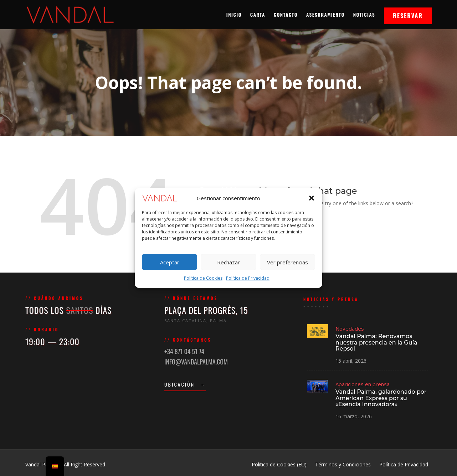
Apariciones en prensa (363, 384)
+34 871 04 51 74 (185, 351)
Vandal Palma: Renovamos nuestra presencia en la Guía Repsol (376, 343)
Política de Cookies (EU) (279, 464)
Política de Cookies (203, 278)
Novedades (351, 329)
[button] (312, 198)
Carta (258, 15)
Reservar (408, 16)
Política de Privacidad (248, 278)
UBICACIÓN (186, 384)
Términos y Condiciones (343, 464)
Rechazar (229, 262)
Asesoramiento (325, 15)
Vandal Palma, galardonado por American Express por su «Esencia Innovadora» (381, 397)
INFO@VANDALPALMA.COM (197, 361)
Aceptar (170, 262)
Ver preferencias (287, 262)
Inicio (234, 15)
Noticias (364, 15)
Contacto (286, 15)
